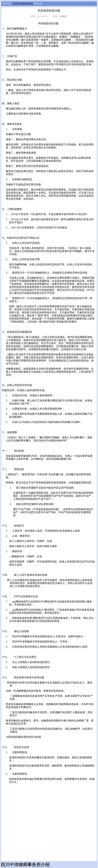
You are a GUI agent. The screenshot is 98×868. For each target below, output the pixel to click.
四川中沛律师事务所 (23, 4)
